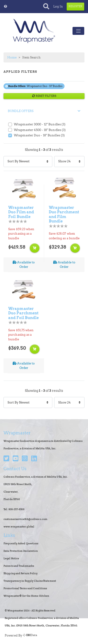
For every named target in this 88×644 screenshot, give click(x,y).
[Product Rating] (18, 222)
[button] (6, 7)
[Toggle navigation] (78, 31)
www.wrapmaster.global (19, 527)
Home (12, 57)
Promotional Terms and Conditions (25, 588)
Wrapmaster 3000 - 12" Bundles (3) (40, 124)
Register (75, 6)
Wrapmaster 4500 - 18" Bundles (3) (40, 130)
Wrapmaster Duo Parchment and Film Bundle (64, 214)
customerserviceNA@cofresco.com (25, 519)
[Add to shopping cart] (34, 248)
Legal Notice (11, 558)
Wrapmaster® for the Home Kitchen (26, 596)
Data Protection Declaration (21, 551)
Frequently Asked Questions (21, 544)
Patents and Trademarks (19, 566)
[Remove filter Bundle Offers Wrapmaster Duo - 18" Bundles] (7, 86)
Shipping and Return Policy (21, 573)
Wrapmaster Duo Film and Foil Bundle (21, 212)
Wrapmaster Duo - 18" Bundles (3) (39, 135)
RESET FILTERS (44, 96)
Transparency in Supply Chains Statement (30, 581)
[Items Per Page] (69, 162)
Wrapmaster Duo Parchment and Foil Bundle (24, 313)
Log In (58, 6)
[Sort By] (28, 162)
